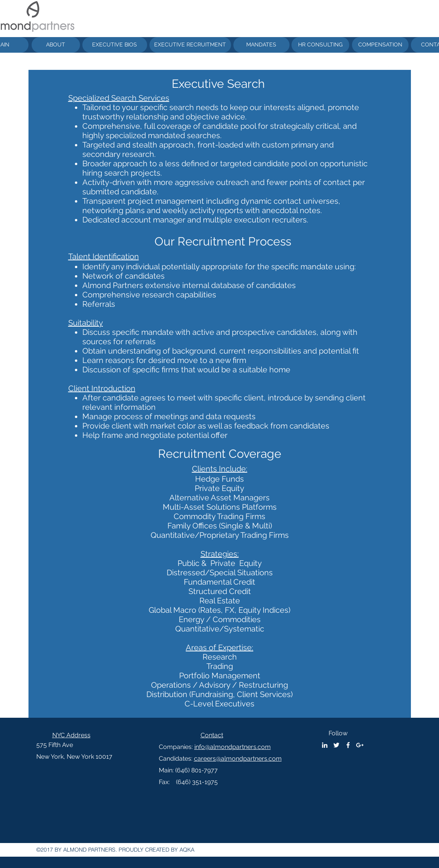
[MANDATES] (261, 45)
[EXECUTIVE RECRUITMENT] (190, 45)
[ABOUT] (56, 45)
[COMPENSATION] (380, 45)
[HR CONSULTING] (320, 45)
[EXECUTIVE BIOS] (115, 45)
